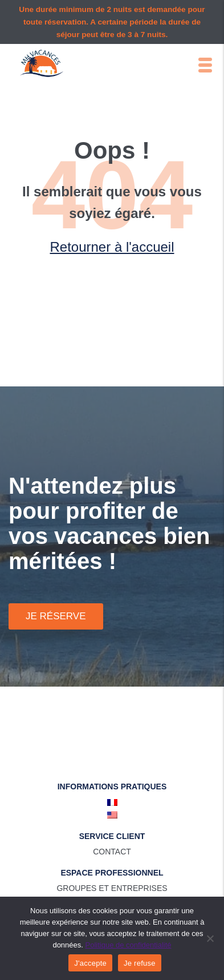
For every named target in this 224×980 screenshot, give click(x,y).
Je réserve (56, 616)
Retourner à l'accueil (112, 247)
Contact (112, 852)
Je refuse (140, 963)
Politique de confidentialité (129, 945)
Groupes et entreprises (112, 888)
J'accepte (90, 963)
